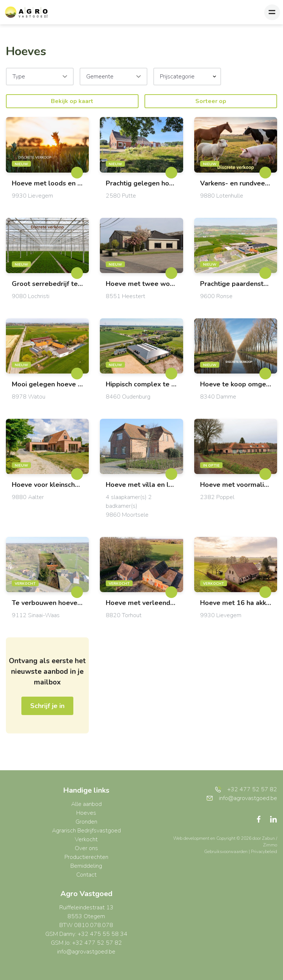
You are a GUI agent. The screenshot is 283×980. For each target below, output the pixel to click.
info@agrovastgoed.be (86, 952)
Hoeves (86, 813)
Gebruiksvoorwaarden (226, 852)
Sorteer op (211, 101)
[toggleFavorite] (77, 173)
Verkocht (86, 839)
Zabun (268, 838)
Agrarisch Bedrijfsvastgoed (86, 831)
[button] (187, 77)
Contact (86, 875)
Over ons (86, 848)
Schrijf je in (47, 706)
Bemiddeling (86, 866)
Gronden (86, 822)
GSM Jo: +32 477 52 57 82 (86, 943)
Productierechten (86, 857)
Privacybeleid (264, 852)
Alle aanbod (86, 804)
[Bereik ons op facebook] (262, 819)
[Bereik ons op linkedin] (273, 819)
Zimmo (270, 845)
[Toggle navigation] (272, 12)
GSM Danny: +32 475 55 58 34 (86, 934)
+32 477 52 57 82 (246, 789)
